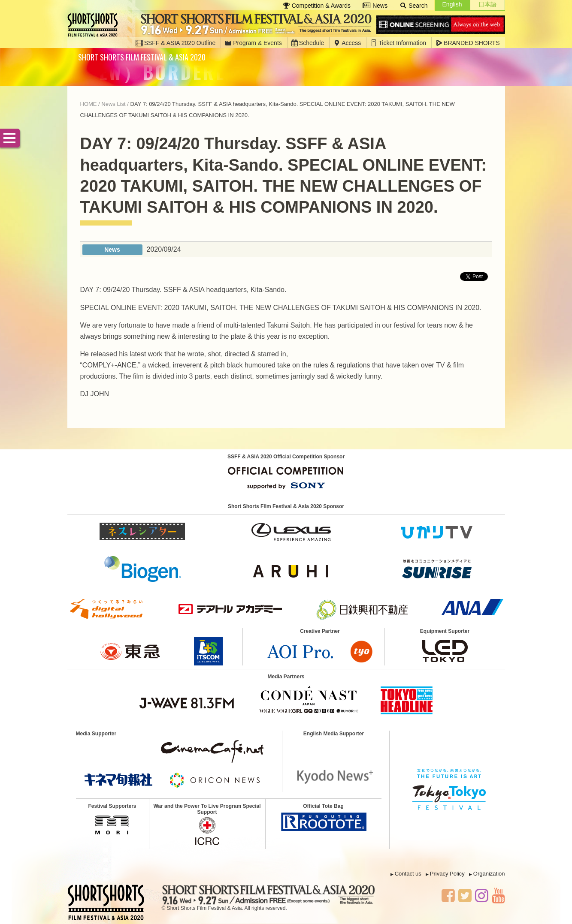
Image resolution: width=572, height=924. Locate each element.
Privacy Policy (447, 874)
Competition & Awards (317, 6)
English (452, 4)
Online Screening (441, 25)
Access (347, 43)
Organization (489, 874)
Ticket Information (398, 43)
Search (413, 6)
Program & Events (253, 43)
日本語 (487, 4)
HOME (89, 104)
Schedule (308, 43)
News (375, 6)
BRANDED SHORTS (468, 43)
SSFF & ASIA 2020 (95, 25)
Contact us (408, 874)
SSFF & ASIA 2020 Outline (176, 43)
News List (113, 104)
